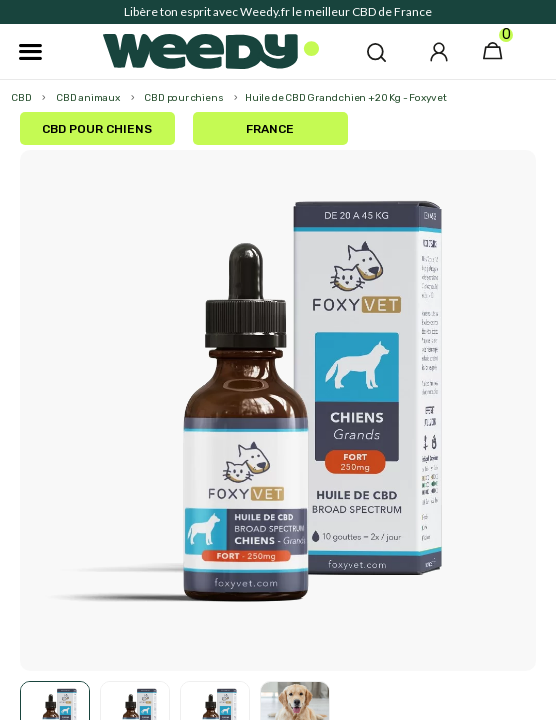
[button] (376, 52)
